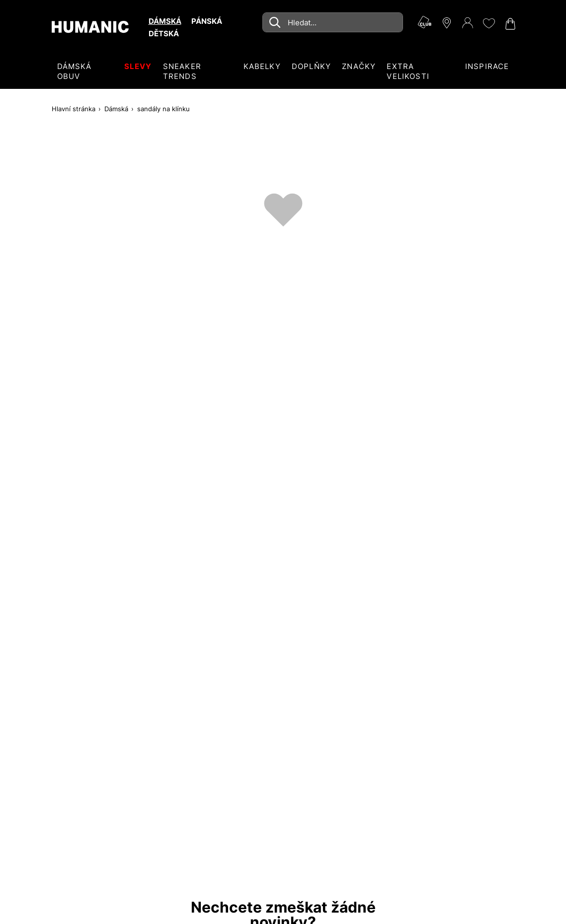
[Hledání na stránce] (332, 22)
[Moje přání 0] (488, 23)
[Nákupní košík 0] (509, 24)
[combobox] (332, 22)
